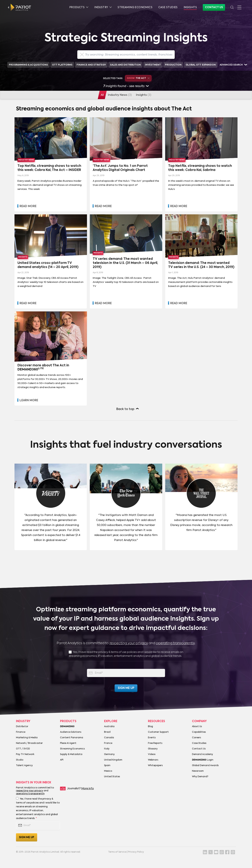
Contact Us (214, 7)
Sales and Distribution (125, 65)
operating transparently (175, 643)
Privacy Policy (136, 852)
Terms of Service (117, 852)
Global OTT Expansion (201, 65)
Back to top (125, 409)
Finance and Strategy (91, 65)
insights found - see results (126, 86)
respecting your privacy (129, 643)
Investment (153, 65)
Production (173, 65)
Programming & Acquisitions (28, 65)
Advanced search (231, 65)
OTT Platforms (62, 65)
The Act (138, 78)
